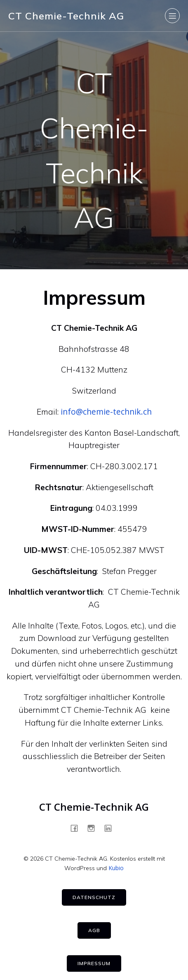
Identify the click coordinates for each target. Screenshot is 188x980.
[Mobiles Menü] (172, 16)
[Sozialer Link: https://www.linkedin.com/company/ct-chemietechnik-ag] (111, 828)
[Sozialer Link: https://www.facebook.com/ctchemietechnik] (77, 828)
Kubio (116, 868)
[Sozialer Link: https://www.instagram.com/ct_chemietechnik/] (94, 828)
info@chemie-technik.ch (106, 412)
